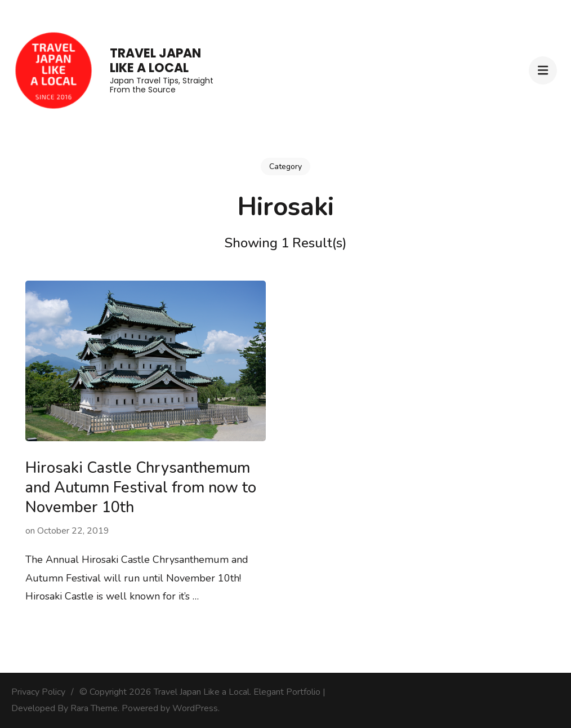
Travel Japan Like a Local (155, 61)
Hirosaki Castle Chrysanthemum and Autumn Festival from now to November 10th (141, 488)
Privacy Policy (38, 692)
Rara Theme (94, 708)
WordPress (195, 708)
